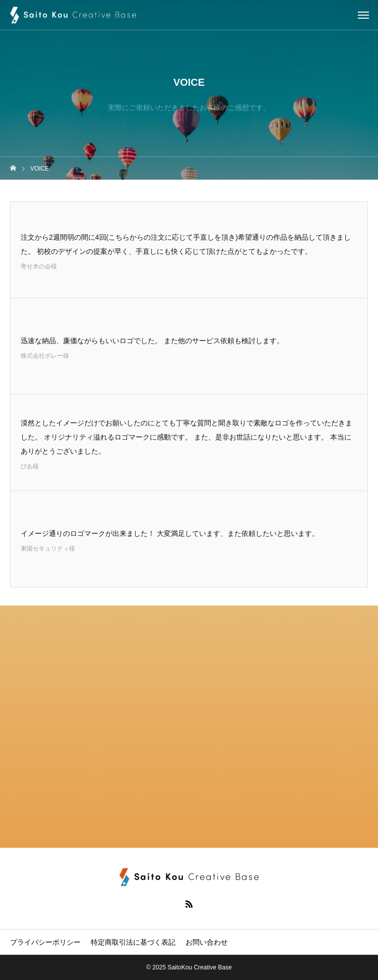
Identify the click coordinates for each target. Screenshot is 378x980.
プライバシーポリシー (45, 942)
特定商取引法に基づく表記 (133, 942)
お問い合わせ (207, 942)
